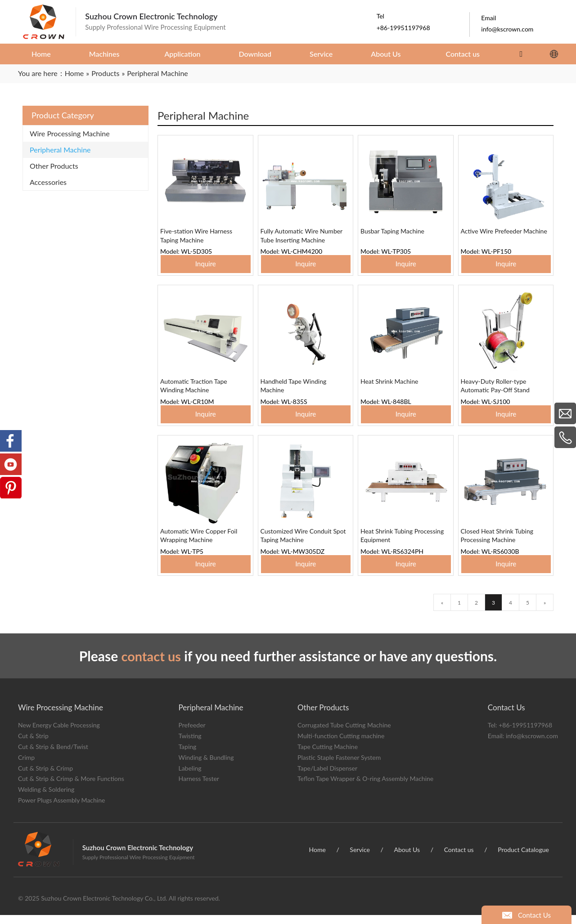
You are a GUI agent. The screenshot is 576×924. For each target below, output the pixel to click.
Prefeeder (192, 734)
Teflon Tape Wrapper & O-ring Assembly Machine (365, 788)
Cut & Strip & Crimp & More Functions (71, 788)
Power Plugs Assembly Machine (61, 809)
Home (317, 859)
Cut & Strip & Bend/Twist (53, 756)
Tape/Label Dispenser (327, 777)
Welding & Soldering (46, 799)
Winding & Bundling (206, 766)
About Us (407, 859)
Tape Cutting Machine (328, 756)
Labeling (190, 777)
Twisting (190, 745)
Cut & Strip (33, 745)
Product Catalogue (523, 859)
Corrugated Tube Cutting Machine (344, 734)
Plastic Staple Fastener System (339, 766)
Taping (187, 756)
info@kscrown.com (532, 745)
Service (360, 859)
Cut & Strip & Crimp (45, 777)
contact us (151, 665)
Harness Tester (199, 788)
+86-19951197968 (525, 734)
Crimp (26, 766)
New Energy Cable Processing (59, 734)
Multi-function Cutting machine (341, 745)
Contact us (459, 859)
